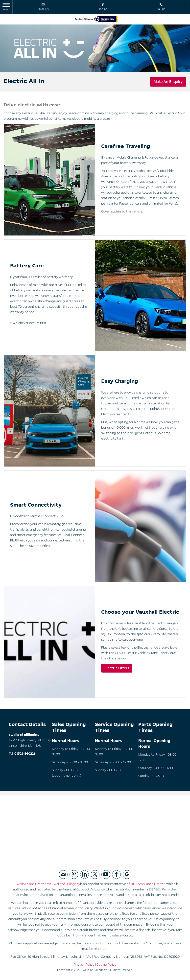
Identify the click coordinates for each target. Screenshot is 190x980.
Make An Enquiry (168, 82)
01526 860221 (25, 754)
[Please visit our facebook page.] (116, 875)
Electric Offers (117, 668)
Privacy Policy (84, 965)
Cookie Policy (106, 965)
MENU (6, 7)
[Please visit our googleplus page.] (127, 875)
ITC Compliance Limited (148, 884)
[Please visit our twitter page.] (95, 875)
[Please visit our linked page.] (84, 875)
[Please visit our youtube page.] (106, 875)
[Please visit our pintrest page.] (74, 875)
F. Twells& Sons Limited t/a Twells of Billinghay (46, 884)
